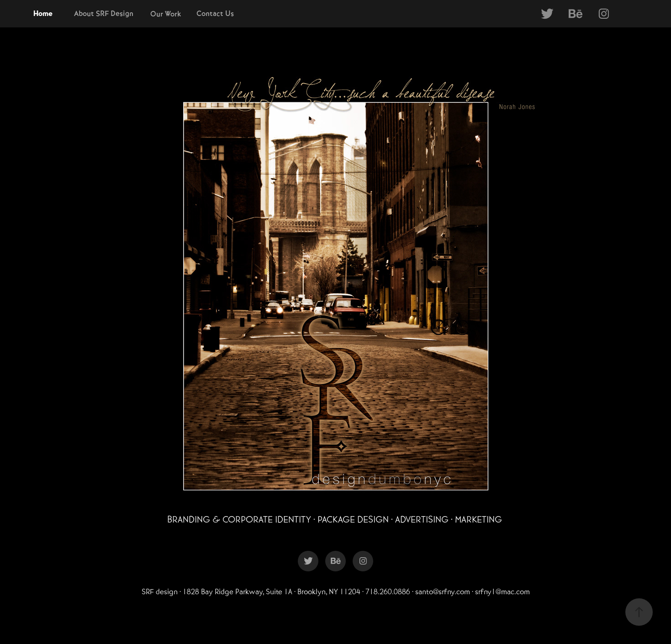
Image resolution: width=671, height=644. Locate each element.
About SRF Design (104, 13)
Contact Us (215, 13)
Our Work (166, 14)
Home (43, 14)
